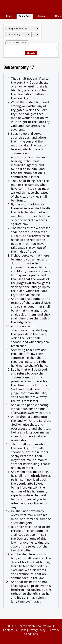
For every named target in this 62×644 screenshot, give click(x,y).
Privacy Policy (37, 630)
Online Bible (25, 16)
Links (23, 630)
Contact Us (10, 630)
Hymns (41, 16)
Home (8, 16)
